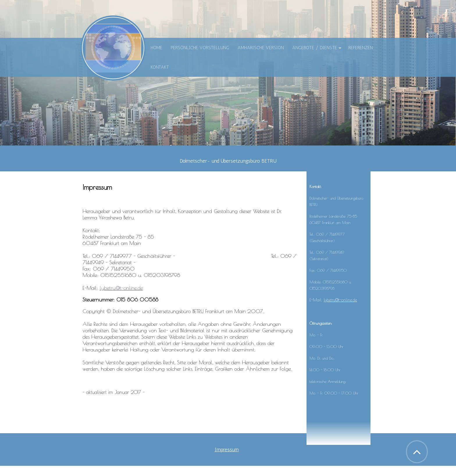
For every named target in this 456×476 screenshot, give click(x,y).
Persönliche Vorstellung (200, 48)
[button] (417, 452)
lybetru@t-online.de (121, 288)
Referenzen (361, 48)
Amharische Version (261, 48)
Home (156, 48)
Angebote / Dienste (315, 48)
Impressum (227, 450)
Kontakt (160, 67)
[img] (113, 48)
